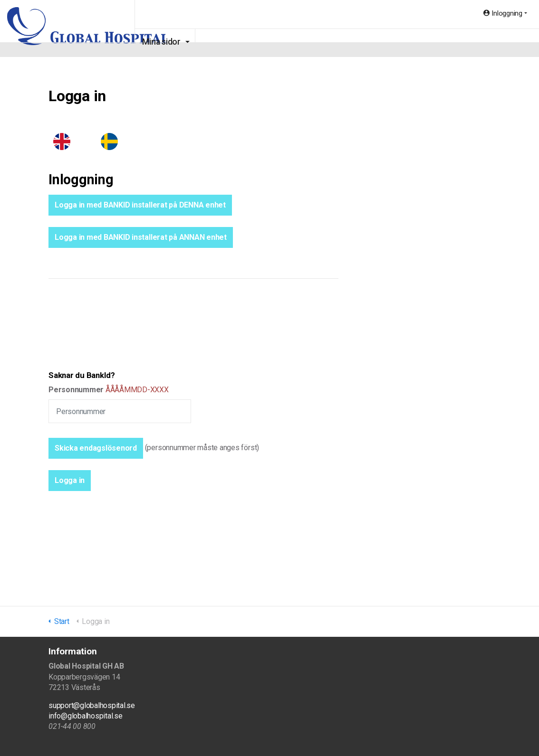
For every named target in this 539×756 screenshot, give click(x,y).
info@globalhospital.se (86, 716)
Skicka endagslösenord (96, 448)
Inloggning (503, 13)
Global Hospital (90, 28)
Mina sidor (206, 42)
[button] (70, 481)
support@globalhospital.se (92, 705)
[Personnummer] (120, 411)
